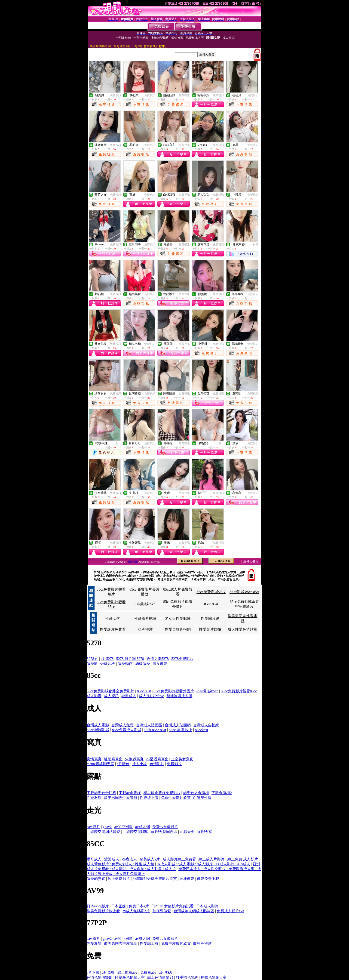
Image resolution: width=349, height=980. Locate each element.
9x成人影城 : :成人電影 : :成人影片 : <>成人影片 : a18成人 (203, 864)
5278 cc (92, 659)
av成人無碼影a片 (136, 911)
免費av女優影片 (165, 827)
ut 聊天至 (187, 832)
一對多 (254, 244)
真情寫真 (94, 759)
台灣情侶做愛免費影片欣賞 (155, 879)
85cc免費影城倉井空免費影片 (110, 691)
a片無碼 (165, 972)
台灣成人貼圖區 (149, 725)
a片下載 (93, 972)
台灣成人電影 (98, 725)
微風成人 (129, 696)
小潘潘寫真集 (157, 759)
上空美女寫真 (182, 759)
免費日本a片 (139, 906)
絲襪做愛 (143, 664)
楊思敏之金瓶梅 (196, 793)
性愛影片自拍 (210, 629)
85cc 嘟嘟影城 (98, 730)
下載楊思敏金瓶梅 (101, 793)
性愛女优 (113, 618)
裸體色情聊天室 (214, 977)
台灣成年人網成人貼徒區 (194, 911)
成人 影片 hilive (151, 696)
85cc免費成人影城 (126, 730)
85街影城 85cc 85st (244, 592)
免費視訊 (116, 95)
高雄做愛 (187, 879)
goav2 (107, 827)
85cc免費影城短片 (211, 592)
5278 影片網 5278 (130, 659)
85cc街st (201, 730)
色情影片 (157, 764)
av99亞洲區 (124, 827)
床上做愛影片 (119, 879)
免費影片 (174, 764)
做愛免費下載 (208, 879)
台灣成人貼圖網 (178, 725)
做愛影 (92, 664)
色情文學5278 (158, 659)
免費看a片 (148, 972)
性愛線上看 (149, 798)
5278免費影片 (182, 659)
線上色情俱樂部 (160, 977)
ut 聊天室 (205, 832)
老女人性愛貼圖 (178, 618)
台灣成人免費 (122, 725)
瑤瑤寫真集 (113, 759)
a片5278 (107, 659)
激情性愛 (133, 562)
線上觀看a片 (127, 972)
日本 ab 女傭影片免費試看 (173, 906)
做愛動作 (125, 664)
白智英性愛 (202, 798)
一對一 (117, 443)
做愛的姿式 (96, 879)
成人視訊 (111, 696)
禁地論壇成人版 (179, 696)
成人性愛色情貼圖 (242, 629)
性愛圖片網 (210, 618)
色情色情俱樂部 (100, 977)
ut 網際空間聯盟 (136, 832)
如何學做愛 (162, 911)
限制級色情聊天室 (130, 977)
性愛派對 (94, 798)
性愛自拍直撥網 (178, 629)
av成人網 (142, 827)
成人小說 (140, 764)
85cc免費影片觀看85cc (239, 691)
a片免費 (108, 972)
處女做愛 (160, 664)
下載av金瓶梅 (130, 793)
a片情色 (123, 764)
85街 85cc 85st (155, 730)
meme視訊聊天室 (100, 764)
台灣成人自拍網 (206, 725)
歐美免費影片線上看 (103, 911)
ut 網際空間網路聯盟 (103, 832)
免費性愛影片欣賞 (176, 798)
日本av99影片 (98, 906)
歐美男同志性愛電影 (121, 798)
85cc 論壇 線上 (181, 730)
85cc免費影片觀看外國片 (174, 691)
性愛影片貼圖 (145, 618)
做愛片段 (108, 664)
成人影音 (94, 696)
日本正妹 (119, 906)
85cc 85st (211, 604)
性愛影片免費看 (113, 629)
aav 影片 (93, 827)
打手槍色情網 (187, 977)
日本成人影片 (207, 906)
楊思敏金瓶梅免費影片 (162, 793)
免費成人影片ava (230, 911)
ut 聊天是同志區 (164, 832)
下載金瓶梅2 (222, 793)
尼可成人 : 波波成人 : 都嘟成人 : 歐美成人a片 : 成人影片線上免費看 (141, 859)
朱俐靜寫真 (134, 759)
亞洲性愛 (145, 629)
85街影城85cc (144, 604)
